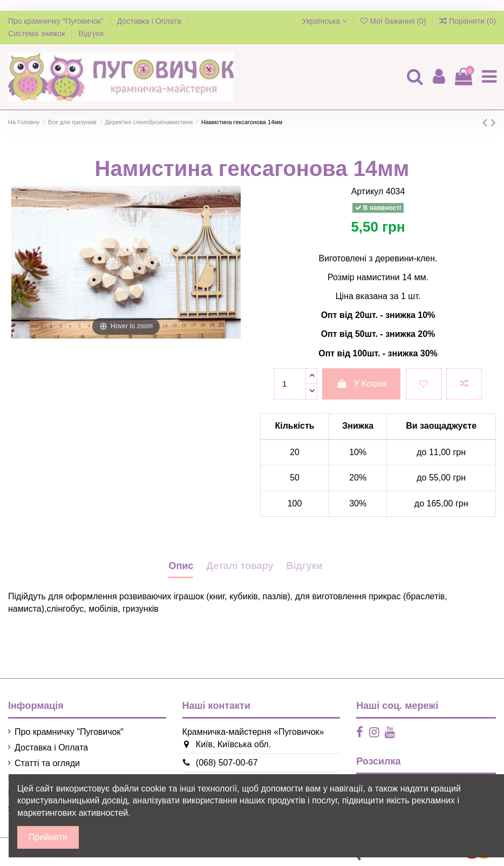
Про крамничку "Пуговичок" (57, 21)
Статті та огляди (47, 763)
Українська (325, 21)
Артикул (367, 191)
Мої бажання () (394, 21)
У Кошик (361, 384)
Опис (181, 566)
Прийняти (48, 837)
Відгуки (91, 33)
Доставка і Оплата (150, 21)
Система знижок (38, 33)
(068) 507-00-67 (220, 763)
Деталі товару (240, 566)
